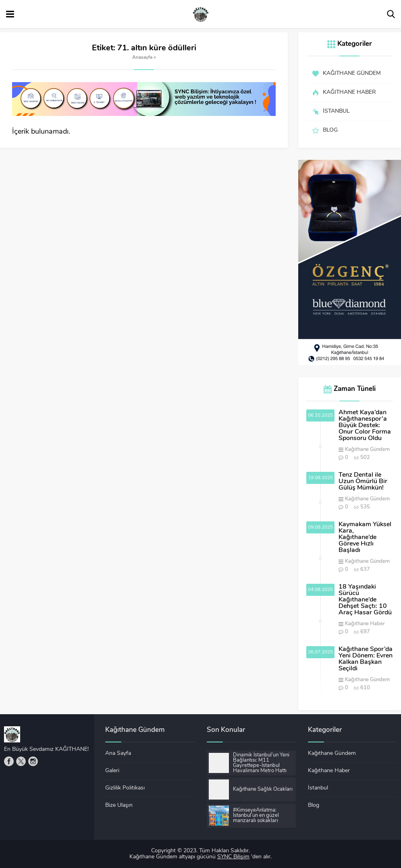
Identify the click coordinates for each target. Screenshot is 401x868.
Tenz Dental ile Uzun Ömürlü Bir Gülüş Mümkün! (363, 482)
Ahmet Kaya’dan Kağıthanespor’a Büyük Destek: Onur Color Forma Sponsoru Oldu (365, 426)
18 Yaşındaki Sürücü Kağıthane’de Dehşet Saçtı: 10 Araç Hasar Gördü (365, 600)
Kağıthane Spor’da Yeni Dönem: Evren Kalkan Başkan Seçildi (366, 659)
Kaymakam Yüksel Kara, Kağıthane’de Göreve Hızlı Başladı (365, 537)
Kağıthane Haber (365, 624)
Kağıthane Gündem (367, 449)
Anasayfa (142, 58)
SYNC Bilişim (233, 857)
